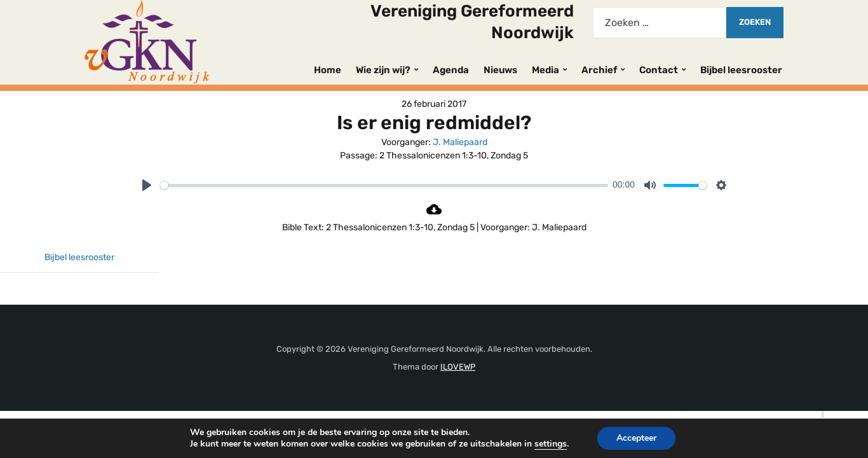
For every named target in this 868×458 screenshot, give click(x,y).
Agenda (451, 70)
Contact (659, 70)
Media (546, 70)
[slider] (384, 185)
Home (328, 70)
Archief (599, 70)
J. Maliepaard (460, 142)
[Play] (147, 185)
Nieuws (500, 70)
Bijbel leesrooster (741, 70)
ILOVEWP (458, 367)
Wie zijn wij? (383, 70)
